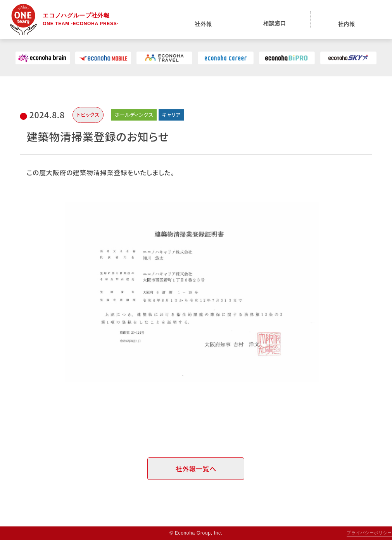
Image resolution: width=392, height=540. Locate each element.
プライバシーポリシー (369, 533)
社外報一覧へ (196, 468)
